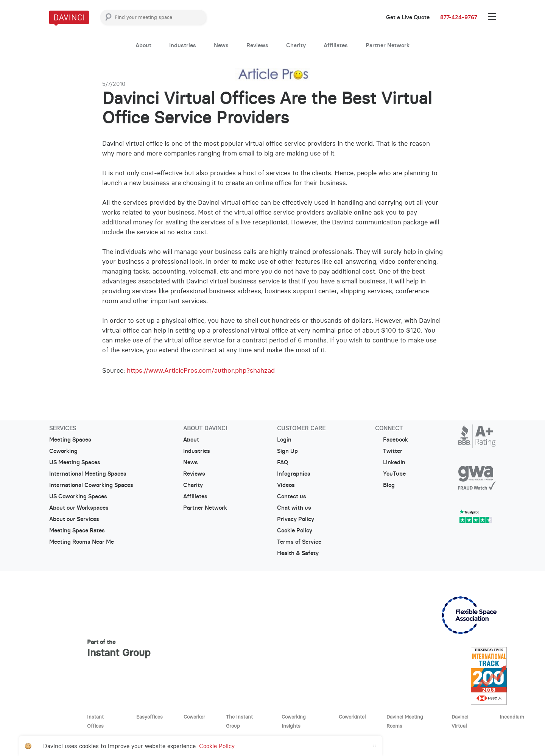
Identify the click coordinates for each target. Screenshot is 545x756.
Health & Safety (298, 553)
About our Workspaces (79, 508)
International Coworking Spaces (91, 485)
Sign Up (287, 451)
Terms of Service (299, 542)
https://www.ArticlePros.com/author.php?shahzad (201, 370)
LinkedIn (390, 462)
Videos (286, 485)
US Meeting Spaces (75, 462)
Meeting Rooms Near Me (82, 542)
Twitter (389, 451)
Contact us (292, 496)
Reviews (257, 45)
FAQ (283, 462)
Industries (183, 45)
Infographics (294, 474)
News (221, 45)
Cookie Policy (295, 530)
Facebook (392, 440)
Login (284, 440)
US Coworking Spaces (78, 496)
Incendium (512, 717)
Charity (296, 45)
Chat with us (294, 508)
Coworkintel (352, 717)
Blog (385, 485)
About (143, 45)
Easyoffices (149, 717)
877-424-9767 (459, 17)
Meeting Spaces (70, 440)
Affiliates (336, 45)
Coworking (63, 451)
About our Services (74, 519)
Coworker (194, 717)
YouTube (390, 474)
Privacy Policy (296, 519)
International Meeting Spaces (88, 474)
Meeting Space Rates (77, 530)
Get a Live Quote (408, 17)
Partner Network (388, 45)
